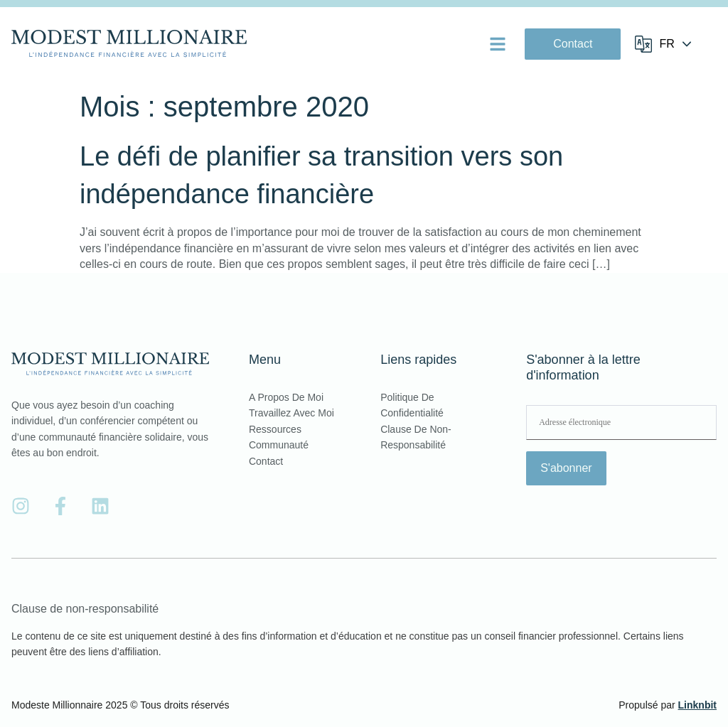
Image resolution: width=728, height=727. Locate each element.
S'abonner (566, 468)
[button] (498, 44)
